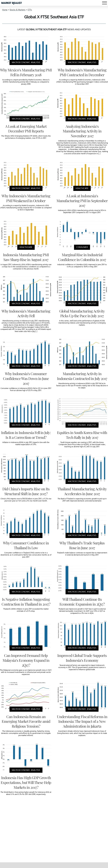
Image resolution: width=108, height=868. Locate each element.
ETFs (30, 10)
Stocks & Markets (18, 10)
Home (5, 10)
